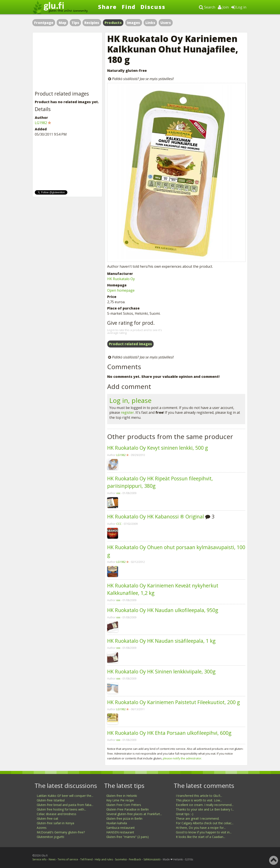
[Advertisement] (67, 62)
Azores (42, 828)
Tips (75, 23)
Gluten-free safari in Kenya (55, 823)
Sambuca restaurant (121, 828)
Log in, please (130, 400)
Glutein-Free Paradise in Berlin (127, 809)
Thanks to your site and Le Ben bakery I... (205, 809)
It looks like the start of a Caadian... (201, 837)
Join (223, 7)
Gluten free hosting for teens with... (61, 809)
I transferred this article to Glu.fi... (199, 796)
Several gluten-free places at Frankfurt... (134, 814)
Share (107, 7)
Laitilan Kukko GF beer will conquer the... (65, 796)
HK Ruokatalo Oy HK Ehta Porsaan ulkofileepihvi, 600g (169, 733)
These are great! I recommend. (198, 818)
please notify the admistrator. (182, 758)
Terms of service (68, 859)
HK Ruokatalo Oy (121, 279)
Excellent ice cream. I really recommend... (205, 805)
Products (113, 23)
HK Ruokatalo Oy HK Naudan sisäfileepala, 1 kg (161, 641)
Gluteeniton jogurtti (50, 837)
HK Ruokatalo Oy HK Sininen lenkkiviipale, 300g (161, 671)
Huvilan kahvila (117, 823)
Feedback (135, 859)
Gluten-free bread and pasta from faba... (65, 805)
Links (150, 23)
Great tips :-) (185, 814)
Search (207, 7)
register (127, 412)
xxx (118, 493)
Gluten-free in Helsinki (122, 796)
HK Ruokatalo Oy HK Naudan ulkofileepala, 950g (163, 610)
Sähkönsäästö (152, 859)
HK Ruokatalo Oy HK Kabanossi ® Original (156, 516)
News (52, 859)
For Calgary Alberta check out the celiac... (205, 823)
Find (129, 7)
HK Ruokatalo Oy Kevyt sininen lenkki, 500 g (157, 448)
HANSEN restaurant (120, 832)
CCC (119, 524)
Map (62, 23)
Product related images (130, 344)
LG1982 (121, 455)
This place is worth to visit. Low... (199, 800)
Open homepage (121, 290)
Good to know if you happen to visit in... (204, 832)
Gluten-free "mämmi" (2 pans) (127, 837)
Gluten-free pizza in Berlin (124, 818)
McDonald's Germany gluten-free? (61, 832)
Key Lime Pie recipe (120, 800)
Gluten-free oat (47, 818)
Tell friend (86, 859)
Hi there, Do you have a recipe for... (201, 828)
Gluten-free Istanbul (51, 800)
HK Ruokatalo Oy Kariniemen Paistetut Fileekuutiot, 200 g (173, 702)
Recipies (92, 23)
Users (166, 23)
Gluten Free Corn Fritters (124, 805)
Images (133, 23)
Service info (39, 859)
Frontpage (44, 23)
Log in (239, 7)
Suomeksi (121, 859)
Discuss (153, 7)
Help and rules (104, 859)
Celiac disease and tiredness (57, 814)
